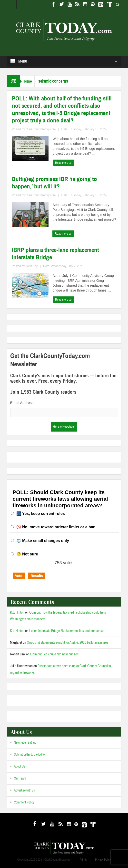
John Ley (32, 266)
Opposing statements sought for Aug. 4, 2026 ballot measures (68, 643)
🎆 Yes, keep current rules (41, 514)
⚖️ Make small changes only (43, 541)
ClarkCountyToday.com (41, 129)
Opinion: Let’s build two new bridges (54, 654)
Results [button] (37, 576)
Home (27, 81)
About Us (20, 767)
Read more (63, 163)
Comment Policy (24, 803)
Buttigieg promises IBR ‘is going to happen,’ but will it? (54, 183)
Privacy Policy (103, 860)
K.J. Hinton (17, 613)
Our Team (20, 779)
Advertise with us (24, 791)
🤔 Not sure (27, 554)
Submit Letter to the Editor (30, 755)
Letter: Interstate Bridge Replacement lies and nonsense (66, 631)
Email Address (22, 403)
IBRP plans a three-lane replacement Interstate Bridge (55, 254)
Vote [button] (19, 576)
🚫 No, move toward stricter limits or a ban (56, 527)
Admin (83, 860)
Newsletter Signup (25, 743)
